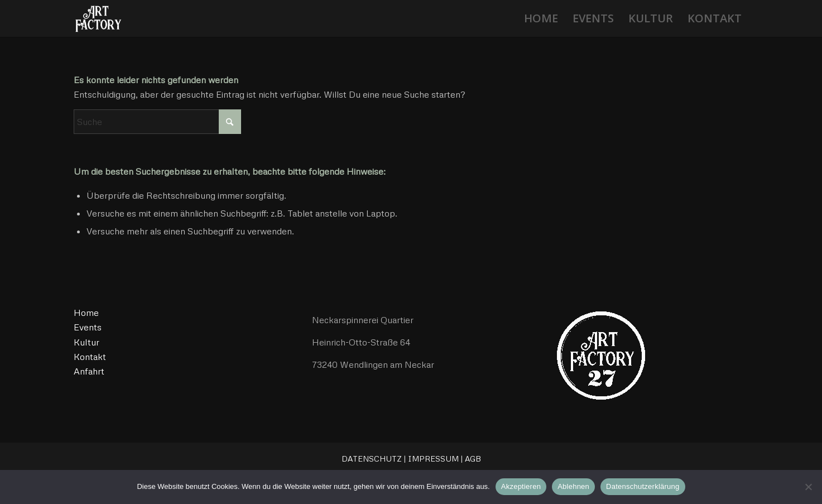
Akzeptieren (521, 486)
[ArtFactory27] (98, 18)
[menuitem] (541, 18)
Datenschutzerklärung (643, 486)
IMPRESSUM (433, 459)
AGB (473, 459)
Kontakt (90, 357)
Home (86, 313)
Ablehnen (573, 486)
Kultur (86, 342)
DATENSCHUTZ (372, 459)
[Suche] (157, 122)
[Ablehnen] (808, 487)
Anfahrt (89, 371)
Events (88, 327)
